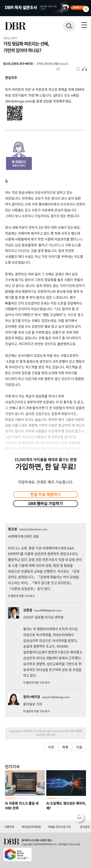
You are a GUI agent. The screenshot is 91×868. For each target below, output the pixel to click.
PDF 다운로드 (65, 69)
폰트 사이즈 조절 (71, 69)
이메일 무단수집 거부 (59, 827)
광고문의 (85, 827)
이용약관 (9, 827)
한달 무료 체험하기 (45, 494)
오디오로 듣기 (84, 69)
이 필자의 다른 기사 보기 (21, 596)
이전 (51, 747)
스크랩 (78, 69)
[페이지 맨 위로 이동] (80, 818)
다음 (79, 747)
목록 (65, 747)
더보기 (58, 69)
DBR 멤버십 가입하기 (45, 504)
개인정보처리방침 (31, 827)
